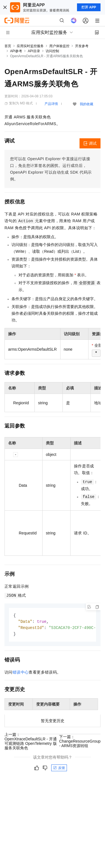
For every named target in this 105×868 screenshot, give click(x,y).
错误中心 (21, 673)
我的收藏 (87, 104)
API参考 (16, 51)
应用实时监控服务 (30, 46)
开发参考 (82, 46)
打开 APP (89, 7)
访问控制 (52, 51)
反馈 (59, 769)
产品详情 (51, 104)
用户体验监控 (59, 46)
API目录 (34, 51)
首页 (8, 46)
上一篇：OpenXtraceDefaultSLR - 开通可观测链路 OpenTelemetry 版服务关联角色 (31, 742)
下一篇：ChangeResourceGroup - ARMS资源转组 (80, 742)
